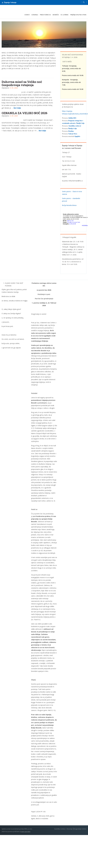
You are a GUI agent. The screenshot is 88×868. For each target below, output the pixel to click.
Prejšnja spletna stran (78, 15)
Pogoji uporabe (25, 831)
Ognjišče (77, 136)
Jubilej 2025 (72, 118)
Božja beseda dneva (69, 205)
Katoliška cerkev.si (75, 126)
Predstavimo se (45, 15)
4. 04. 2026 (14, 88)
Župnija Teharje (9, 2)
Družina (71, 131)
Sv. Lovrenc (65, 15)
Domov (27, 15)
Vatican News (73, 134)
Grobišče (56, 15)
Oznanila (35, 15)
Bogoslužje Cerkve (80, 829)
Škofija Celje (72, 129)
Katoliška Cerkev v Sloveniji (63, 829)
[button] (84, 2)
